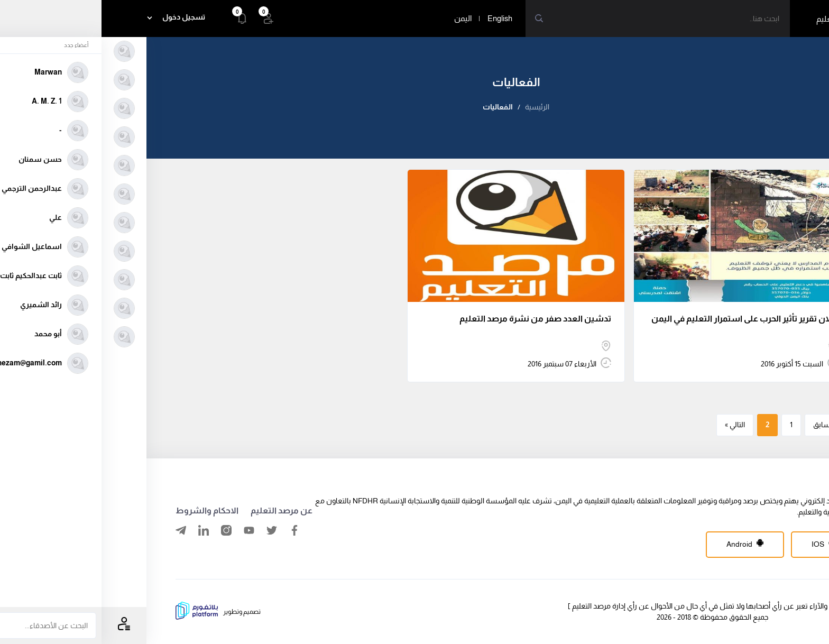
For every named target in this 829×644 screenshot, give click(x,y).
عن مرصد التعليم (180, 510)
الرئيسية (436, 107)
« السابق (725, 425)
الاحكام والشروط (105, 510)
